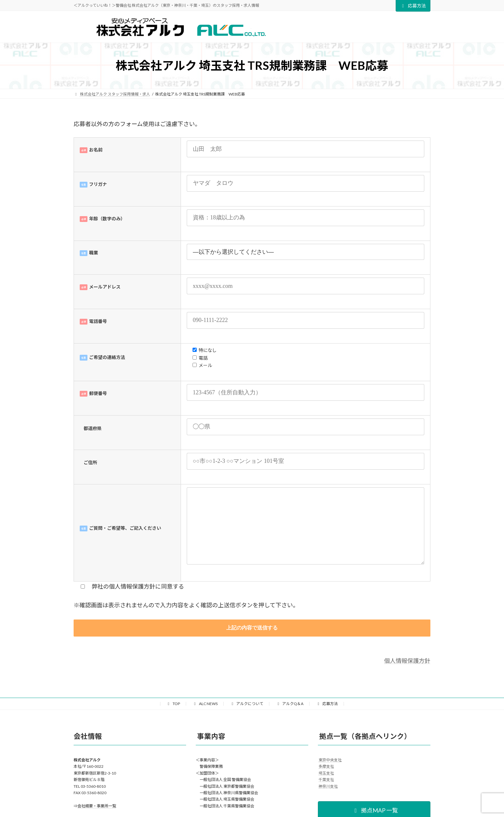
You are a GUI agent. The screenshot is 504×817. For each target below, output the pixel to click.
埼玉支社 (326, 773)
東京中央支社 (330, 760)
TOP (173, 704)
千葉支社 (326, 780)
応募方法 (413, 6)
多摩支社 (326, 766)
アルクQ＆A (290, 704)
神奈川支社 (328, 786)
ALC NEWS (205, 704)
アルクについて (247, 704)
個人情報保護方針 (407, 661)
